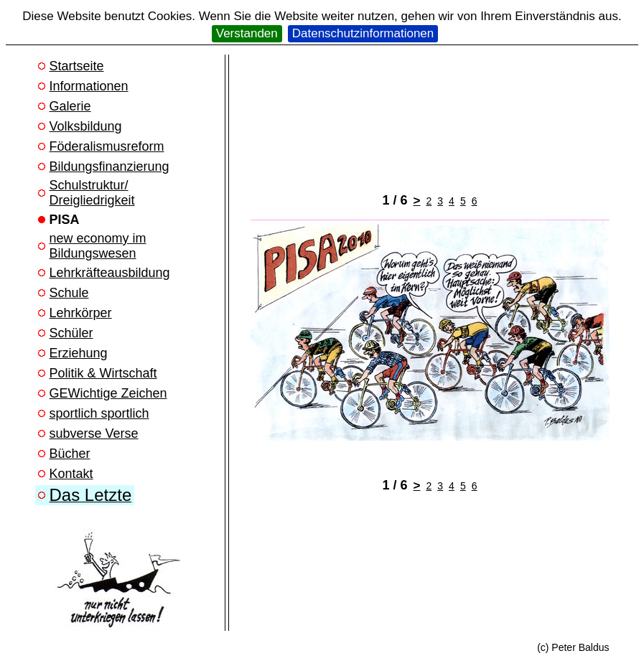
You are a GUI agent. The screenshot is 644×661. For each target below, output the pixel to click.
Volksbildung (86, 126)
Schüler (71, 333)
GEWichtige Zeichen (108, 393)
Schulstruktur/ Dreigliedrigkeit (92, 193)
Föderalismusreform (107, 146)
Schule (69, 293)
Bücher (70, 454)
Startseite (77, 66)
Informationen (89, 86)
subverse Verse (94, 433)
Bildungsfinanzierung (109, 167)
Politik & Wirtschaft (103, 373)
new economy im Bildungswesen (98, 246)
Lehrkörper (81, 313)
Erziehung (79, 353)
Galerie (70, 106)
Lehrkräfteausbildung (110, 273)
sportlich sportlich (99, 413)
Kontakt (71, 474)
